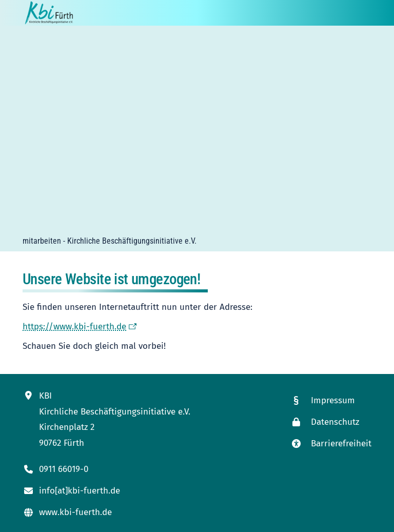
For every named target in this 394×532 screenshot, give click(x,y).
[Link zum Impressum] (331, 400)
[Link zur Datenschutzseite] (331, 422)
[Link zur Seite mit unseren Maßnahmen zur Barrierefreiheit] (331, 444)
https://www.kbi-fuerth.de (74, 327)
